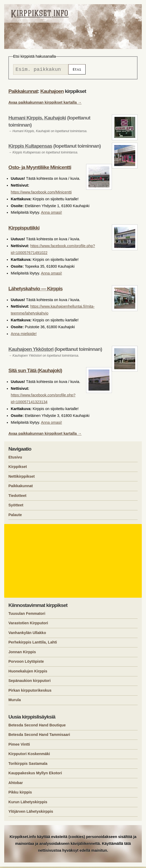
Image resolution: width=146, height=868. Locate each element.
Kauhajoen (52, 93)
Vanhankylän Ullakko (27, 634)
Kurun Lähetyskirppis (28, 803)
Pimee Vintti (19, 746)
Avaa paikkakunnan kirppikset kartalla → (45, 104)
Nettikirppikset (22, 478)
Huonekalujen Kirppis (28, 672)
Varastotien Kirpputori (28, 624)
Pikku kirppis (20, 794)
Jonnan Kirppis (22, 653)
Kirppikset (18, 468)
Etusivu (15, 458)
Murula (15, 701)
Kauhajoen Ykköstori (31, 350)
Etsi (77, 70)
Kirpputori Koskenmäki (29, 755)
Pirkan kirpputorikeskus (30, 692)
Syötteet (16, 506)
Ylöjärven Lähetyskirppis (31, 813)
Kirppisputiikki (24, 229)
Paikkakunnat (23, 93)
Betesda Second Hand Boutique (37, 726)
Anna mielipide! (24, 335)
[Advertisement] (74, 562)
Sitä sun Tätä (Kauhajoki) (35, 372)
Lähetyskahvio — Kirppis (35, 290)
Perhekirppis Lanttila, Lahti (33, 643)
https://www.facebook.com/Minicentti (41, 193)
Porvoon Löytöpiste (26, 663)
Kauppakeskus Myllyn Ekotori (35, 774)
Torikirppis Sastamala (28, 765)
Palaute (15, 516)
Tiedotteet (17, 497)
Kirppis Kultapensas (30, 147)
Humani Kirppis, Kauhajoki (37, 119)
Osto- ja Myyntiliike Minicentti (40, 169)
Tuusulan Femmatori (27, 615)
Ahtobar (16, 784)
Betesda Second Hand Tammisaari (39, 736)
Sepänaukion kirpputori (30, 682)
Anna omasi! (51, 214)
